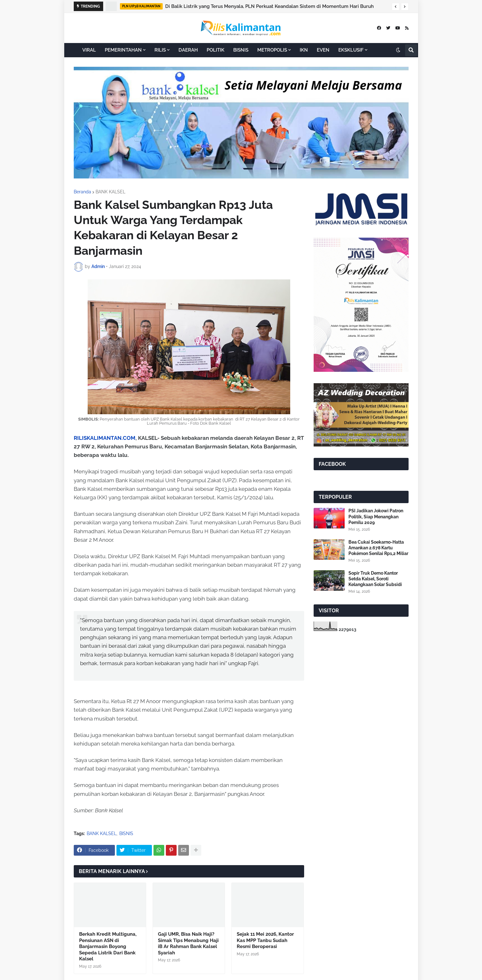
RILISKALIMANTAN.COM (105, 438)
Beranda (82, 192)
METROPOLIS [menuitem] (272, 50)
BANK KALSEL (110, 192)
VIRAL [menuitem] (89, 50)
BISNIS (126, 833)
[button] (396, 7)
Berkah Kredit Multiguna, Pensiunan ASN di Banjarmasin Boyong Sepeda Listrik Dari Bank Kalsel (108, 946)
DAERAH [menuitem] (188, 50)
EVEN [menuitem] (323, 50)
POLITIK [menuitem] (216, 50)
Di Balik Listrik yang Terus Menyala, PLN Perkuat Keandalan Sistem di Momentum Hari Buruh (269, 6)
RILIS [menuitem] (160, 50)
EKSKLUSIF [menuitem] (351, 50)
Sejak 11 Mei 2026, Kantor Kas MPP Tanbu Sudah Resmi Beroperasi (265, 940)
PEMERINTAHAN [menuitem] (123, 50)
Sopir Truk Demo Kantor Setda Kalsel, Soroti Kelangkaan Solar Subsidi (375, 579)
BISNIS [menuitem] (241, 50)
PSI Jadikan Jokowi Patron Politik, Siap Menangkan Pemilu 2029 (376, 516)
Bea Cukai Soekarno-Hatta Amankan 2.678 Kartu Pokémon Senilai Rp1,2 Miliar (378, 548)
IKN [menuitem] (304, 50)
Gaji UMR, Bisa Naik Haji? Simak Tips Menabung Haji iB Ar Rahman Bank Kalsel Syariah (188, 943)
